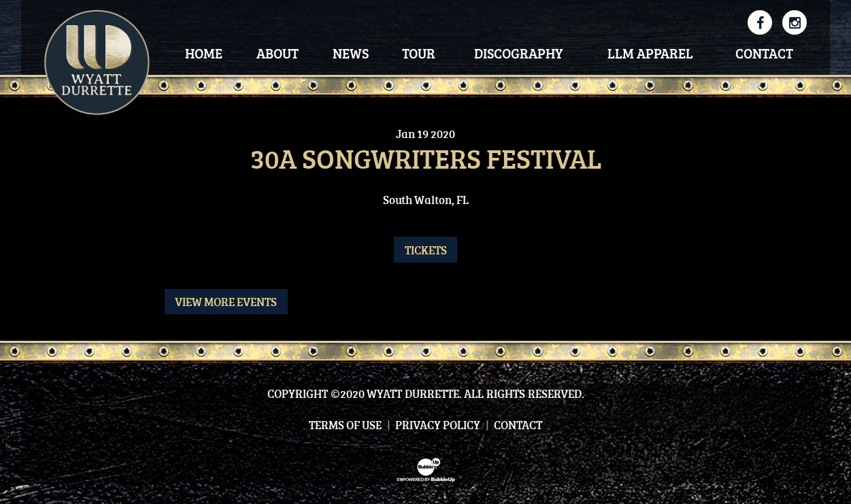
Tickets (426, 250)
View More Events (226, 302)
